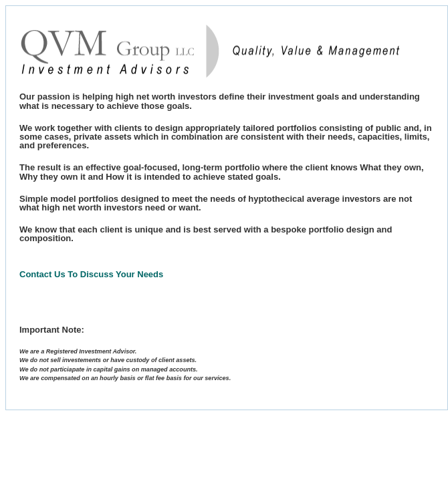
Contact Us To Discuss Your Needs (91, 274)
